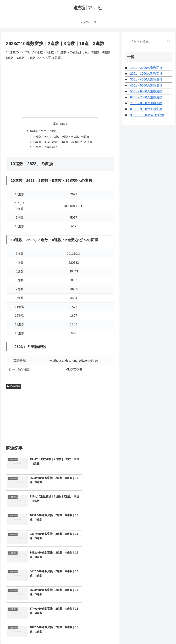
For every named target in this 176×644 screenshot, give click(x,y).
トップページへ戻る (134, 633)
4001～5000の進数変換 (146, 85)
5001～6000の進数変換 (146, 91)
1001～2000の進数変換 (146, 68)
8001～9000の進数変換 (146, 109)
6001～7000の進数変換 (146, 97)
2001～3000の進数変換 (146, 74)
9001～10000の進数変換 (147, 115)
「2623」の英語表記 (44, 148)
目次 (55, 124)
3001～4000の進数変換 (146, 79)
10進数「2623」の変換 (42, 131)
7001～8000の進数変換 (146, 103)
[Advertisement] (60, 89)
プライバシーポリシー (161, 633)
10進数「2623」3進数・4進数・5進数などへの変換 (63, 142)
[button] (169, 41)
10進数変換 (14, 388)
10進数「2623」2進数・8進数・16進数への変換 (61, 137)
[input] (149, 42)
